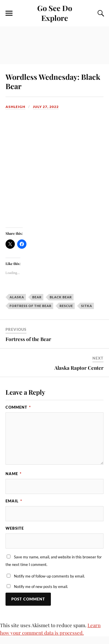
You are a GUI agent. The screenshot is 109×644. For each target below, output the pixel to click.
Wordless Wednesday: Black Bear (53, 81)
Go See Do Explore (55, 13)
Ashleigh (15, 107)
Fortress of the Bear (31, 306)
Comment (18, 407)
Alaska (17, 297)
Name (14, 474)
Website (15, 528)
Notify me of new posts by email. (41, 587)
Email (14, 501)
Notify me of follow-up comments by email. (49, 576)
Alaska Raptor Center (79, 368)
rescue (66, 306)
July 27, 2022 (46, 107)
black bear (61, 297)
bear (37, 297)
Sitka (87, 306)
